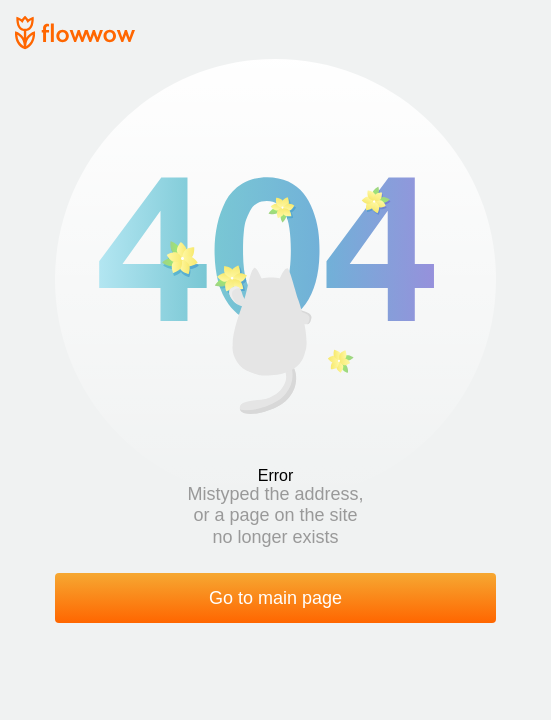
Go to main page (275, 598)
